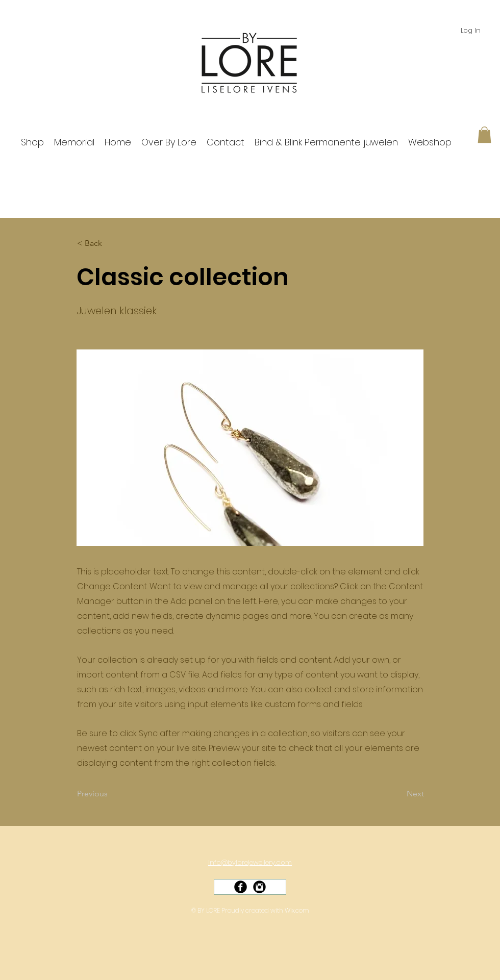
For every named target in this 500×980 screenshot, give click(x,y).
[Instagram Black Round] (259, 887)
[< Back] (111, 243)
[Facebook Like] (254, 897)
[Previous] (111, 794)
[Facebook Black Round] (241, 887)
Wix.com (297, 910)
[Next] (398, 794)
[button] (484, 135)
